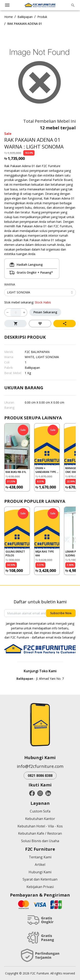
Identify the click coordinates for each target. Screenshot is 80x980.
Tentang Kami (40, 857)
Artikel (40, 865)
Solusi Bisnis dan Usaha (40, 841)
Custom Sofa (40, 811)
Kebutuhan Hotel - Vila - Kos (40, 826)
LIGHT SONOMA (19, 292)
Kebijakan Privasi (40, 887)
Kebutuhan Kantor (40, 819)
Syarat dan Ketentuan (40, 879)
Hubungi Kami (40, 872)
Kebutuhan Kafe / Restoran (40, 833)
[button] (17, 457)
